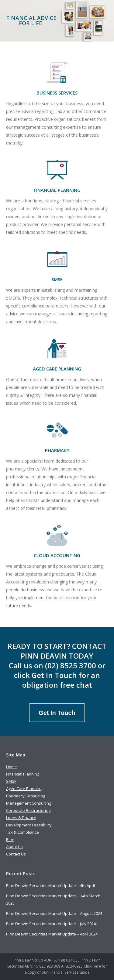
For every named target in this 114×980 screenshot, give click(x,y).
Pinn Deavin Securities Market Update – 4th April (50, 885)
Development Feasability (29, 825)
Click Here (92, 966)
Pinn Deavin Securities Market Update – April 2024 (52, 934)
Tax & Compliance (22, 832)
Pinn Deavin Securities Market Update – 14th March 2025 (53, 899)
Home (12, 767)
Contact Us (16, 854)
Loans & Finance (21, 818)
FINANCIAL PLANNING (57, 190)
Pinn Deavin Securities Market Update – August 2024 (54, 913)
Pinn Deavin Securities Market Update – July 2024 (51, 924)
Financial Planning (23, 774)
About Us (14, 847)
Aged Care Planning (24, 789)
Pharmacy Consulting (26, 796)
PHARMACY (57, 450)
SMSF (57, 279)
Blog (10, 839)
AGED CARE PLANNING (57, 369)
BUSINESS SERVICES (57, 93)
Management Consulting (29, 803)
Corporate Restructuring (28, 810)
